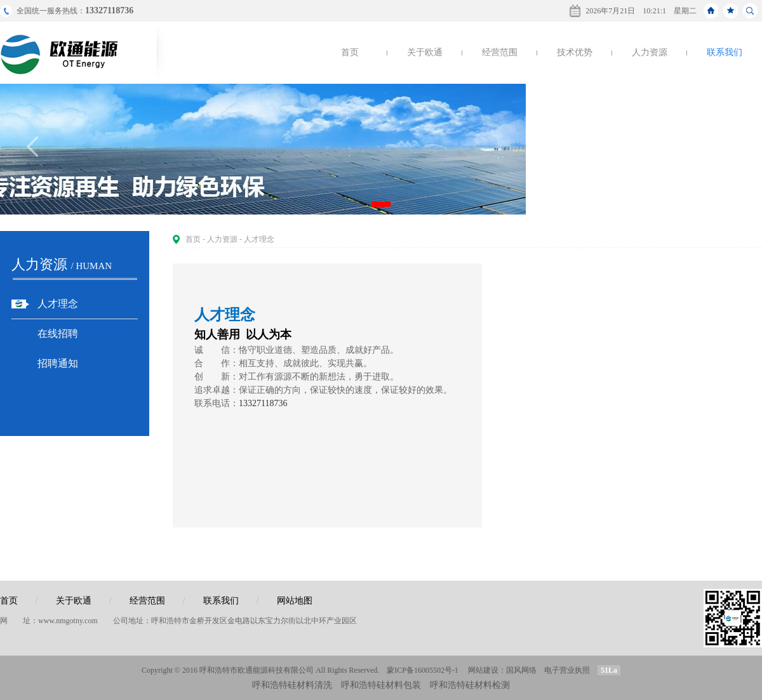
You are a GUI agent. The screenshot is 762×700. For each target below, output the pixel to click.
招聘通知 (58, 363)
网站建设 (483, 670)
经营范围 (500, 52)
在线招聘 (58, 333)
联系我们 (725, 52)
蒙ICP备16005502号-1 (423, 670)
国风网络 (521, 670)
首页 (350, 52)
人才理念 (58, 304)
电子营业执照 (567, 670)
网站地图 (295, 601)
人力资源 (650, 52)
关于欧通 (425, 52)
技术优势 (575, 52)
